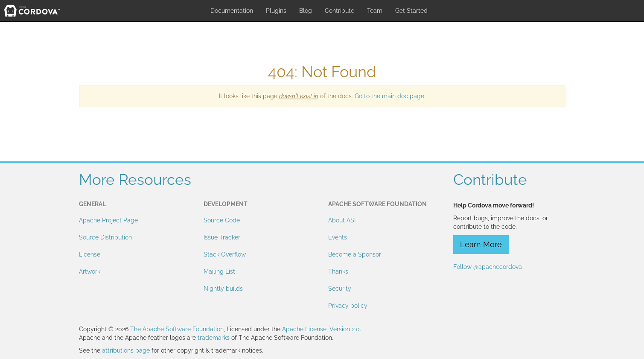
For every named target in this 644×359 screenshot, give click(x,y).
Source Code (222, 220)
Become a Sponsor (355, 254)
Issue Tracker (222, 237)
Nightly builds (223, 289)
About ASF (343, 220)
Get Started (411, 11)
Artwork (90, 271)
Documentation (232, 11)
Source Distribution (105, 237)
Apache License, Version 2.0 (321, 329)
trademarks (214, 338)
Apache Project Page (108, 220)
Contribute (339, 11)
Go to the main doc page (389, 96)
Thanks (338, 271)
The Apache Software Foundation (177, 329)
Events (338, 237)
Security (340, 289)
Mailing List (219, 271)
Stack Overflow (225, 254)
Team (375, 11)
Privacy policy (348, 306)
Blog (306, 11)
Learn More (481, 244)
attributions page (126, 350)
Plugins (276, 11)
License (90, 254)
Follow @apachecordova (488, 267)
